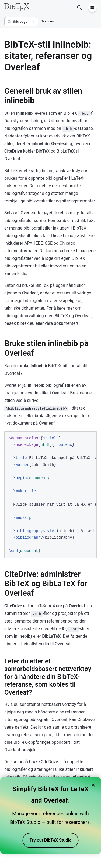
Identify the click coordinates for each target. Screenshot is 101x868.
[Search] (79, 8)
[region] (50, 495)
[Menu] (92, 8)
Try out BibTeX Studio (51, 840)
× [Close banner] (93, 785)
